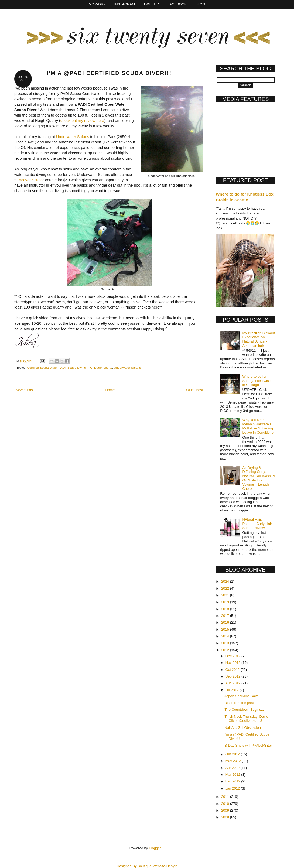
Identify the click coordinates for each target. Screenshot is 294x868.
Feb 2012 (233, 781)
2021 (226, 595)
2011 (226, 797)
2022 (226, 588)
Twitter (151, 4)
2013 (226, 643)
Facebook (177, 4)
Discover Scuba (29, 180)
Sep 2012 (233, 676)
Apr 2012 (233, 768)
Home (110, 390)
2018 (226, 609)
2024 (226, 581)
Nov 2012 (233, 663)
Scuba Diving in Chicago (85, 368)
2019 (226, 602)
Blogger (155, 848)
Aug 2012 (233, 683)
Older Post (195, 390)
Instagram (125, 4)
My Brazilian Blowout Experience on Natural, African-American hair (259, 339)
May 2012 (234, 761)
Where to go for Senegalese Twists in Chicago (257, 381)
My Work (97, 4)
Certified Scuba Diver (42, 368)
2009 (226, 810)
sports (108, 368)
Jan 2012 (233, 788)
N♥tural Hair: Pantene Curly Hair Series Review (257, 524)
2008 (226, 817)
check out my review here (82, 121)
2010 (226, 804)
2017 (226, 616)
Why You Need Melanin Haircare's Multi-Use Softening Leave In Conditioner (258, 426)
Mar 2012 (233, 775)
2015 (226, 629)
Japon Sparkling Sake (241, 696)
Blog (200, 4)
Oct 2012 (233, 670)
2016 (226, 622)
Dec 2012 (233, 656)
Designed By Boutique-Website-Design (147, 866)
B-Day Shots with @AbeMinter (248, 745)
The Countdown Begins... (244, 710)
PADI (62, 368)
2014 (226, 636)
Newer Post (25, 390)
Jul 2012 (233, 690)
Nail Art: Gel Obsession (242, 728)
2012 (226, 650)
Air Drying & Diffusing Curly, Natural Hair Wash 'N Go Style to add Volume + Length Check (259, 478)
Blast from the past (239, 703)
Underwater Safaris (73, 137)
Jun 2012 (233, 754)
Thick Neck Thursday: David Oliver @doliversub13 (246, 719)
